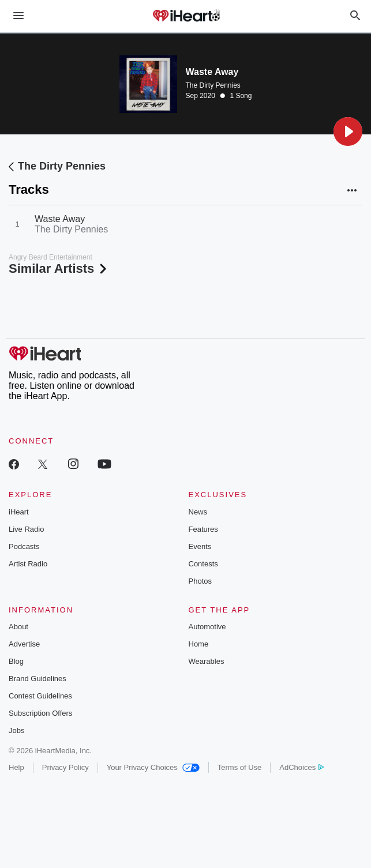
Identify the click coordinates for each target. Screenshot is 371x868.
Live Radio (26, 529)
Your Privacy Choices (153, 767)
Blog (16, 661)
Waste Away (60, 219)
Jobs (16, 730)
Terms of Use (240, 767)
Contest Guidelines (40, 696)
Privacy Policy (65, 767)
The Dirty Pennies (213, 85)
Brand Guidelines (38, 679)
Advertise (24, 644)
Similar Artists (59, 268)
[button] (348, 131)
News (198, 512)
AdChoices (301, 767)
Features (203, 529)
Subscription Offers (40, 713)
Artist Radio (28, 564)
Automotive (207, 627)
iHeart (19, 512)
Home (199, 644)
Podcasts (24, 546)
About (18, 627)
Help (16, 767)
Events (200, 546)
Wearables (207, 661)
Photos (200, 581)
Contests (203, 564)
